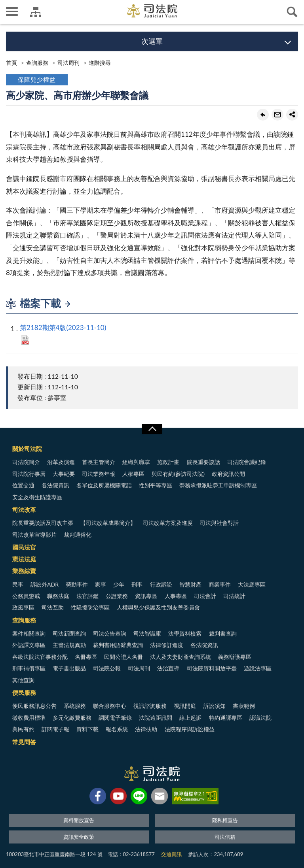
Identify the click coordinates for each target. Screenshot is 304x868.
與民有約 (23, 729)
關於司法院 (27, 449)
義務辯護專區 (235, 657)
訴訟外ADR (45, 584)
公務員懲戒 (26, 596)
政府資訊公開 (228, 474)
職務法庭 (58, 596)
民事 (18, 584)
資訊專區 (146, 596)
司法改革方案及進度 (168, 523)
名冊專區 (86, 657)
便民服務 (24, 693)
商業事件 (220, 584)
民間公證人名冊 (123, 657)
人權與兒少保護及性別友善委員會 (158, 607)
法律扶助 (146, 729)
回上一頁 (263, 115)
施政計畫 (168, 462)
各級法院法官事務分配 (40, 657)
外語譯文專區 (29, 645)
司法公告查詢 (110, 633)
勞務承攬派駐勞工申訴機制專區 (218, 485)
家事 (101, 584)
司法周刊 (68, 63)
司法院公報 (107, 668)
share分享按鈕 (292, 115)
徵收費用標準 (29, 718)
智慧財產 (190, 584)
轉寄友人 (277, 115)
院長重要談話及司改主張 (43, 523)
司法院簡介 (26, 462)
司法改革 (24, 509)
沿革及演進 (61, 462)
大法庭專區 (252, 584)
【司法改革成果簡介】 (108, 523)
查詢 (292, 12)
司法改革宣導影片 (34, 535)
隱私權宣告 (225, 820)
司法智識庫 (147, 633)
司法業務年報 (99, 474)
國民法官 (24, 547)
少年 (119, 584)
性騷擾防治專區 (90, 607)
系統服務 (75, 706)
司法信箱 (225, 837)
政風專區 (23, 607)
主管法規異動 (69, 645)
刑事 (137, 584)
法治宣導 (168, 668)
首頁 (11, 63)
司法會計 (205, 596)
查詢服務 (37, 63)
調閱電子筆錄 (115, 718)
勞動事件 (77, 584)
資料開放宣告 (79, 820)
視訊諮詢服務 (150, 706)
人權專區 (133, 474)
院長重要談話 (203, 462)
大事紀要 (64, 474)
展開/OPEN (152, 429)
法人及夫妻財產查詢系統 (180, 657)
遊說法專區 (258, 668)
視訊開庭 (185, 706)
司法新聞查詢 (69, 633)
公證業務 (117, 596)
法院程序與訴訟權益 (190, 729)
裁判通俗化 (78, 535)
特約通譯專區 (226, 718)
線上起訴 (190, 718)
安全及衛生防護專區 (37, 497)
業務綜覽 (24, 571)
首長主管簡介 (99, 462)
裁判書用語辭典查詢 (118, 645)
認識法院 (260, 718)
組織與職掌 (136, 462)
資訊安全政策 (79, 837)
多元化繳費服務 (72, 718)
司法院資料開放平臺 (212, 668)
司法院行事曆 (29, 474)
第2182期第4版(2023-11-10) (63, 327)
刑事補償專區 (29, 668)
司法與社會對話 (219, 523)
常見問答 (24, 742)
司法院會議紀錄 (247, 462)
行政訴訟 (161, 584)
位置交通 (23, 485)
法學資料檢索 (185, 633)
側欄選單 (12, 11)
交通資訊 (171, 854)
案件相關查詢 (29, 633)
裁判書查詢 (223, 633)
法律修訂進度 (167, 645)
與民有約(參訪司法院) (178, 474)
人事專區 (176, 596)
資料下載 (87, 729)
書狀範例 (244, 706)
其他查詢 (23, 680)
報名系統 (117, 729)
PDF (25, 340)
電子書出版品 (69, 668)
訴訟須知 (215, 706)
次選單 (152, 41)
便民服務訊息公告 (34, 706)
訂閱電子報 (55, 729)
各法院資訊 (55, 485)
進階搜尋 (100, 63)
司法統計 (234, 596)
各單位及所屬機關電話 (104, 485)
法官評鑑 (87, 596)
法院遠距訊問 (156, 718)
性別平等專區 (156, 485)
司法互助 (53, 607)
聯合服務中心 (110, 706)
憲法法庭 (24, 559)
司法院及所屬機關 (36, 12)
